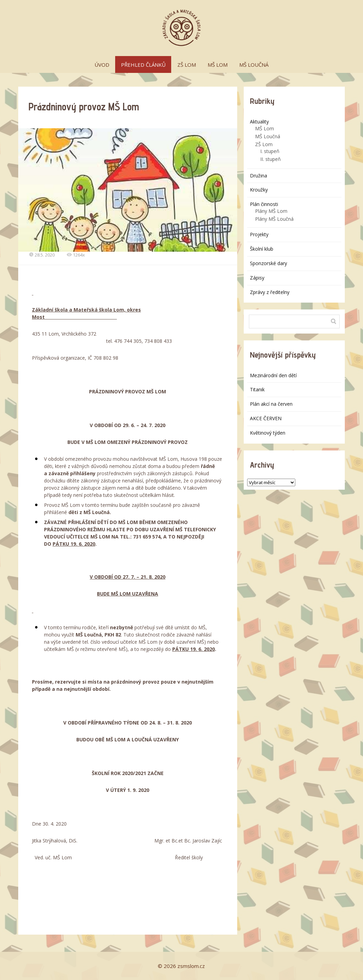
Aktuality (259, 122)
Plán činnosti (264, 204)
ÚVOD (102, 65)
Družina (258, 176)
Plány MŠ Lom (271, 211)
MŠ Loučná (268, 136)
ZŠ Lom (264, 144)
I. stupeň (270, 151)
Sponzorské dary (268, 263)
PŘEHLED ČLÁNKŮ (143, 65)
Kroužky (259, 190)
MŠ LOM (218, 65)
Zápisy (257, 278)
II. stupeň (271, 159)
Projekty (259, 234)
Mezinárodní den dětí (273, 375)
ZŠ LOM (187, 65)
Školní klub (262, 249)
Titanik (257, 389)
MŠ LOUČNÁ (254, 65)
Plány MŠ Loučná (274, 219)
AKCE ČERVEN (266, 418)
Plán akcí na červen (271, 404)
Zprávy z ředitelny (270, 292)
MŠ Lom (265, 128)
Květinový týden (268, 433)
